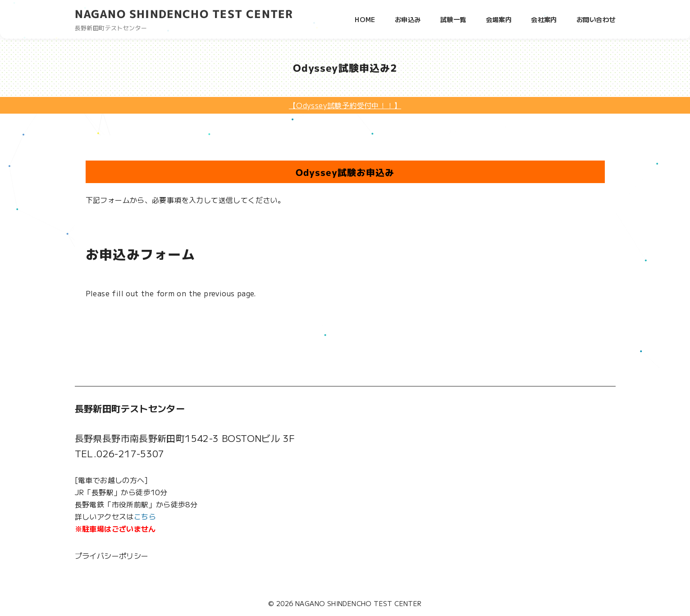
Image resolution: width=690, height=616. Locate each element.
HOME (365, 19)
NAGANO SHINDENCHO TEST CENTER (184, 14)
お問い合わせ (596, 19)
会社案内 (544, 19)
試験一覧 (453, 19)
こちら (145, 516)
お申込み (408, 19)
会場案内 (499, 19)
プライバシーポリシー (112, 556)
